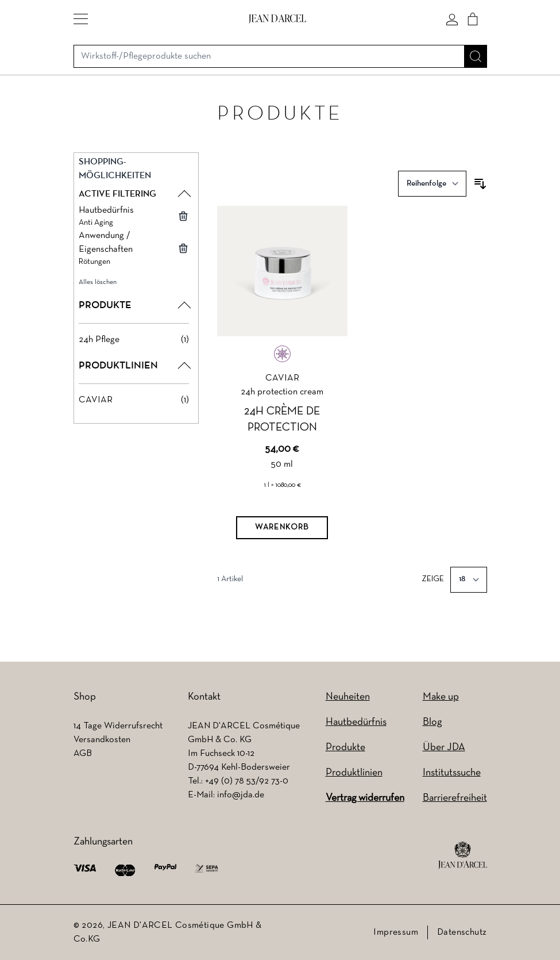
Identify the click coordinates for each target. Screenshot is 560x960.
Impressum (396, 932)
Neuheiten (348, 697)
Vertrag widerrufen (365, 798)
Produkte (345, 748)
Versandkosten (102, 740)
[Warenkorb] (282, 528)
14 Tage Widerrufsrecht (118, 726)
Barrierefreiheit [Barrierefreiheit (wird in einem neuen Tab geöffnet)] (455, 798)
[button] (81, 19)
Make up (441, 697)
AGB (83, 754)
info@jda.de (241, 795)
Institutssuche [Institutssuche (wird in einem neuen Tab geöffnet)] (452, 773)
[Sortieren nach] (432, 184)
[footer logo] (463, 855)
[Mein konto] (452, 19)
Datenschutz (462, 932)
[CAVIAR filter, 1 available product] (134, 400)
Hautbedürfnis (356, 722)
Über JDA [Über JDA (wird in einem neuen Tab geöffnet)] (444, 748)
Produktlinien (354, 773)
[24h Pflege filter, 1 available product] (134, 340)
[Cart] (473, 19)
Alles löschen (98, 282)
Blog (432, 722)
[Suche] (476, 56)
